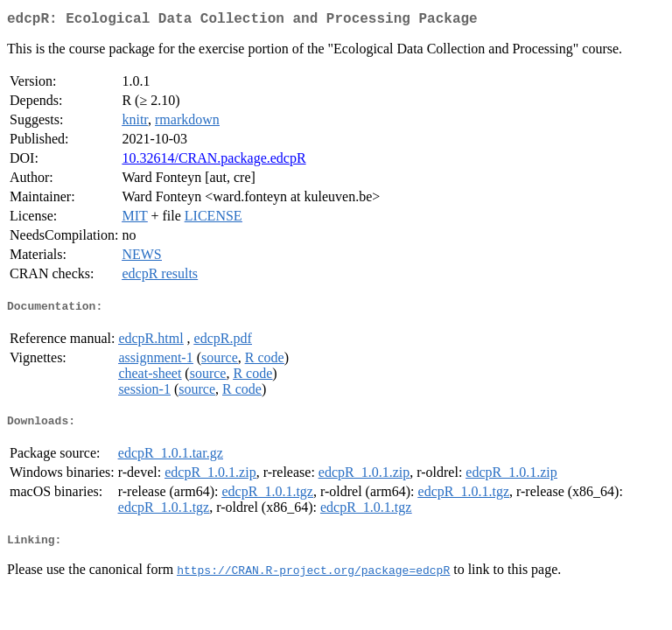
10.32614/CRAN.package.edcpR (213, 161)
